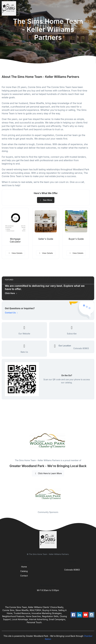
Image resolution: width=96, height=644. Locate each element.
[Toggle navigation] (92, 8)
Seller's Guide (46, 239)
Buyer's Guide (76, 239)
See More (46, 200)
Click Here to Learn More (48, 473)
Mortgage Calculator (15, 240)
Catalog (24, 571)
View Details (15, 253)
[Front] (9, 8)
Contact (24, 576)
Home (24, 567)
